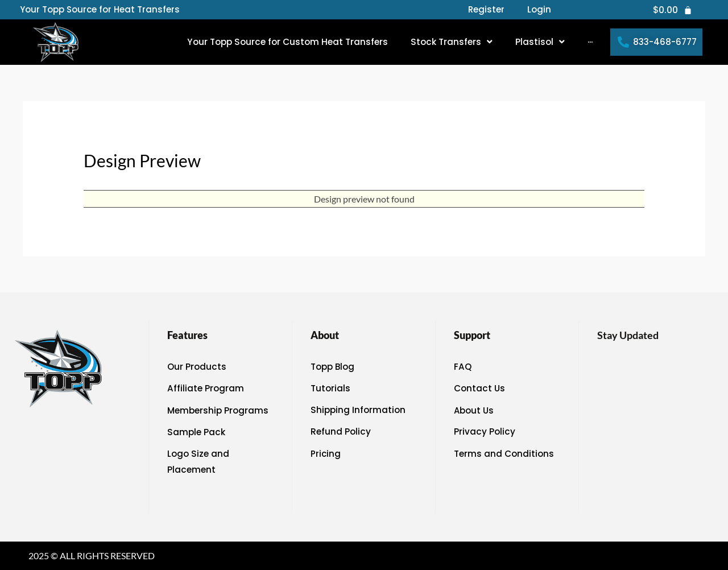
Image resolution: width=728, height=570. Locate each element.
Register (486, 10)
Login (539, 10)
